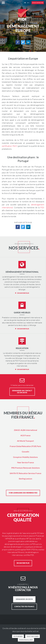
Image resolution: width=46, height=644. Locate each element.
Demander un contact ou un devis (22, 392)
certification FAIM (10, 146)
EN (28, 3)
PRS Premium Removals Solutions (26, 468)
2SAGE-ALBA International (25, 430)
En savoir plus (23, 563)
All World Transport (25, 441)
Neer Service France (26, 462)
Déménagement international (22, 272)
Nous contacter (38, 3)
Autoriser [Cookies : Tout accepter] (18, 636)
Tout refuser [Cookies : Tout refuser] (33, 636)
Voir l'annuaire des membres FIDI (23, 493)
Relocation (22, 348)
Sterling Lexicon (25, 479)
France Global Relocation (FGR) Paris (25, 446)
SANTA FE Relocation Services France (25, 473)
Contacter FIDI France (24, 606)
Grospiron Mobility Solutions (25, 457)
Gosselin (26, 452)
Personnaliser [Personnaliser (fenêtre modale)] (26, 640)
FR (25, 3)
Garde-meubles (22, 313)
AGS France (25, 435)
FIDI (42, 207)
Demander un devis (24, 599)
